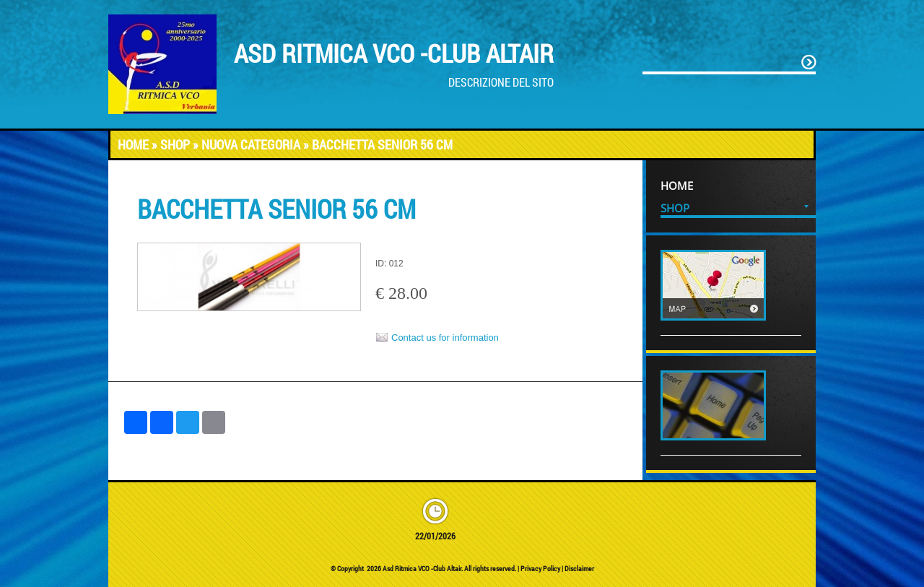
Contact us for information (445, 338)
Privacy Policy (540, 569)
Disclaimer (579, 569)
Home (133, 144)
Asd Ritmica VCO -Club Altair (394, 53)
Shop (175, 144)
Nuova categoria (251, 144)
